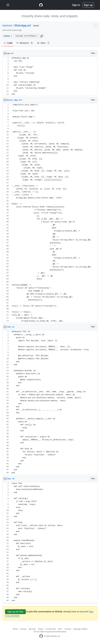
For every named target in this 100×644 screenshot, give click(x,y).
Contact (68, 629)
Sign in (76, 5)
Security (32, 629)
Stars (44, 43)
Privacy (23, 629)
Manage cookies (80, 629)
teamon (7, 25)
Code (8, 43)
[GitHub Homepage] (41, 636)
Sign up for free (15, 612)
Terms (15, 629)
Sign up (88, 5)
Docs (60, 629)
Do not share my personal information (50, 632)
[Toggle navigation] (8, 5)
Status (41, 629)
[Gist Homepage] (41, 5)
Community (51, 629)
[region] (50, 76)
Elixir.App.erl (23, 25)
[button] (42, 36)
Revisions (25, 43)
